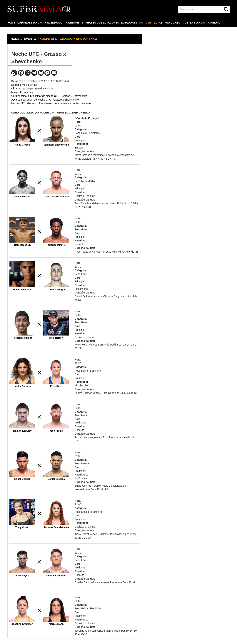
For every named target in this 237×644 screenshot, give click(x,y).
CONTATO (214, 23)
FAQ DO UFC (173, 23)
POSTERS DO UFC (194, 23)
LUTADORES (129, 23)
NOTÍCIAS (145, 23)
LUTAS (158, 23)
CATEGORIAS (75, 23)
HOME (11, 23)
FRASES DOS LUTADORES (102, 23)
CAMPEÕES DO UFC (30, 23)
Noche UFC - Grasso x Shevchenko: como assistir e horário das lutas (51, 103)
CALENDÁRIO (54, 23)
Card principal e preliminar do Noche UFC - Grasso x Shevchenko (49, 96)
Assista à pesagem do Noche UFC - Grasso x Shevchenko (45, 100)
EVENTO (30, 39)
